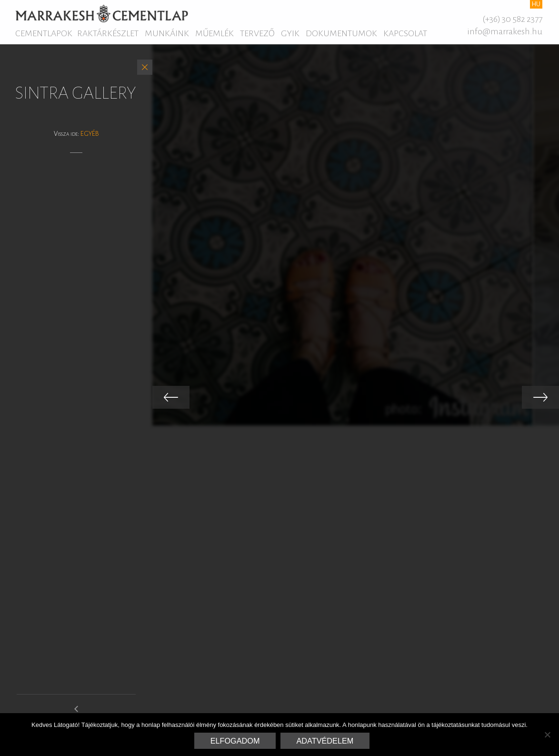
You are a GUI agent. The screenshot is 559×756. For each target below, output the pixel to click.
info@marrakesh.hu (505, 31)
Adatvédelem (325, 741)
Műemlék (215, 33)
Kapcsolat (405, 33)
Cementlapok (44, 33)
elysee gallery (76, 713)
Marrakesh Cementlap (102, 13)
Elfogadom (235, 741)
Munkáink (167, 33)
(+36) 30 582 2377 (512, 19)
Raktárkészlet (108, 33)
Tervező (257, 33)
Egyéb (90, 134)
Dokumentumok (341, 33)
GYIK (290, 33)
